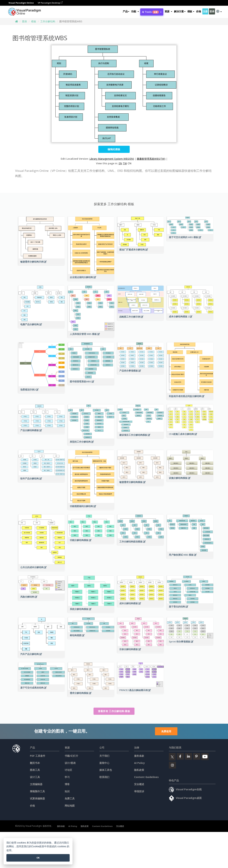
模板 (34, 21)
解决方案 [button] (180, 11)
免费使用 (166, 731)
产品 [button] (126, 11)
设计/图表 (70, 763)
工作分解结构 (48, 21)
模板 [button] (191, 11)
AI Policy (139, 763)
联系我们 (104, 777)
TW (125, 163)
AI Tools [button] (152, 12)
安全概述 (139, 784)
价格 (199, 11)
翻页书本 (35, 763)
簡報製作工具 (37, 791)
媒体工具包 (106, 770)
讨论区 (68, 770)
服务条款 (139, 756)
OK (38, 858)
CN (129, 163)
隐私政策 (139, 770)
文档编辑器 (36, 784)
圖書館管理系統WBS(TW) (151, 159)
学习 (67, 777)
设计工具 (35, 777)
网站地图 (70, 806)
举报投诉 (139, 791)
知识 (67, 791)
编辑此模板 (114, 149)
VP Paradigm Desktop (50, 3)
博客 (67, 784)
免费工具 (70, 798)
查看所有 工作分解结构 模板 (114, 711)
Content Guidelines (146, 777)
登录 (212, 11)
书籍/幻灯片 (71, 756)
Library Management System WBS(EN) (112, 159)
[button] (135, 11)
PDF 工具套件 (38, 756)
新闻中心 (104, 763)
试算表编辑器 (37, 798)
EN (120, 163)
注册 (205, 11)
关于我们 (104, 756)
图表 (25, 21)
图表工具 (35, 770)
